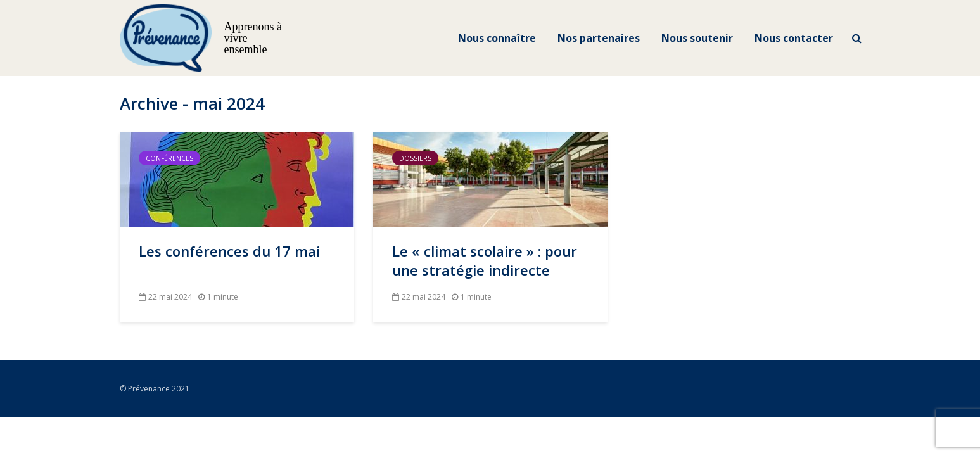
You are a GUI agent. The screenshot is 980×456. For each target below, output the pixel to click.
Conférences (169, 158)
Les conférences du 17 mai (229, 251)
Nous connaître (497, 38)
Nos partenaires (599, 38)
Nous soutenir (697, 38)
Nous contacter (794, 38)
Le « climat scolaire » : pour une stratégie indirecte (485, 260)
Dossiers (415, 158)
